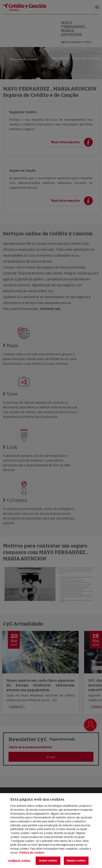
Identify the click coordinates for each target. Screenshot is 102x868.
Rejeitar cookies (76, 861)
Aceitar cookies (48, 861)
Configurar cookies (19, 861)
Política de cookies (32, 853)
